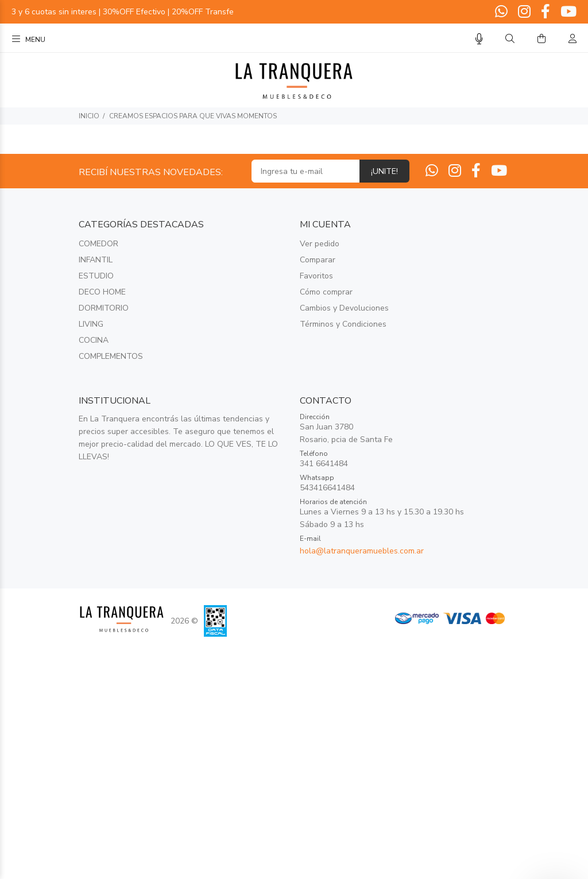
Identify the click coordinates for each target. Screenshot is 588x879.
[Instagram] (524, 12)
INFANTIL (96, 260)
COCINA (94, 340)
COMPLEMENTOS (111, 356)
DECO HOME (102, 292)
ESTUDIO (96, 276)
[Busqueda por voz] (479, 39)
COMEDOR (98, 244)
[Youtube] (567, 12)
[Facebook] (546, 12)
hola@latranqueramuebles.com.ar (362, 551)
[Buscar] (510, 39)
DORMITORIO (104, 308)
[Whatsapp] (502, 12)
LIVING (91, 324)
